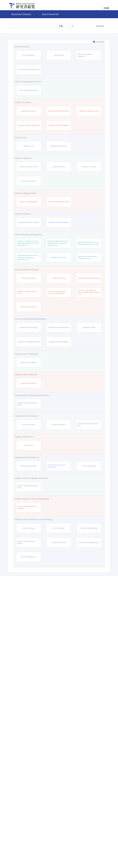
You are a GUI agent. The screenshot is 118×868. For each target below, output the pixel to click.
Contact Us (67, 858)
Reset (97, 839)
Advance (100, 26)
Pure (79, 858)
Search (84, 26)
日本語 (106, 8)
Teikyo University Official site (47, 858)
